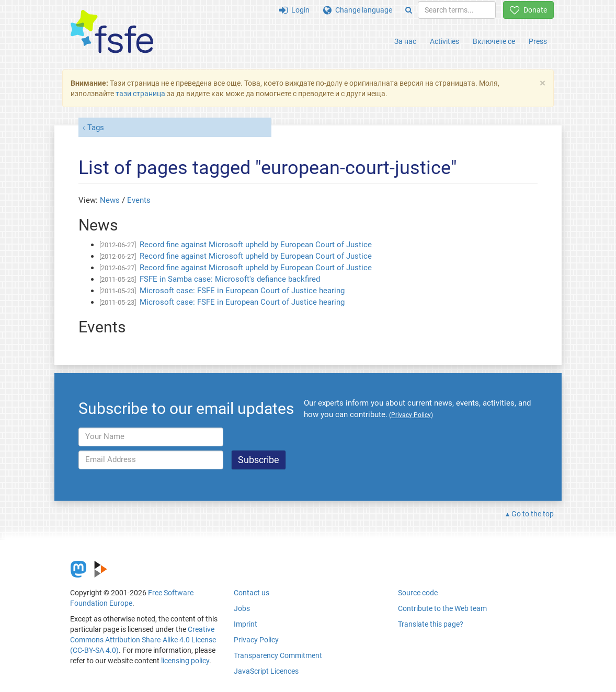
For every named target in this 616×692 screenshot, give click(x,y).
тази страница (140, 94)
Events (139, 200)
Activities (444, 41)
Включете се (494, 41)
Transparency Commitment (278, 655)
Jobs (242, 608)
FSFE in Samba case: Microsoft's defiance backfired (230, 279)
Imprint (246, 624)
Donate (528, 10)
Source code (418, 593)
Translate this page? (431, 624)
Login (294, 10)
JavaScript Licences (266, 671)
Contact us (252, 593)
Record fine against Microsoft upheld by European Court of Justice (256, 245)
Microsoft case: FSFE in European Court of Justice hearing (242, 291)
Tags (96, 128)
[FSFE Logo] (112, 32)
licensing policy (185, 661)
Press (538, 41)
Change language (358, 10)
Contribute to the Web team (442, 608)
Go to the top (533, 514)
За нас (405, 41)
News (110, 200)
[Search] (409, 10)
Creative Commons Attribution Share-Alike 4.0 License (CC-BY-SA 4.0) (143, 640)
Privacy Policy (256, 640)
